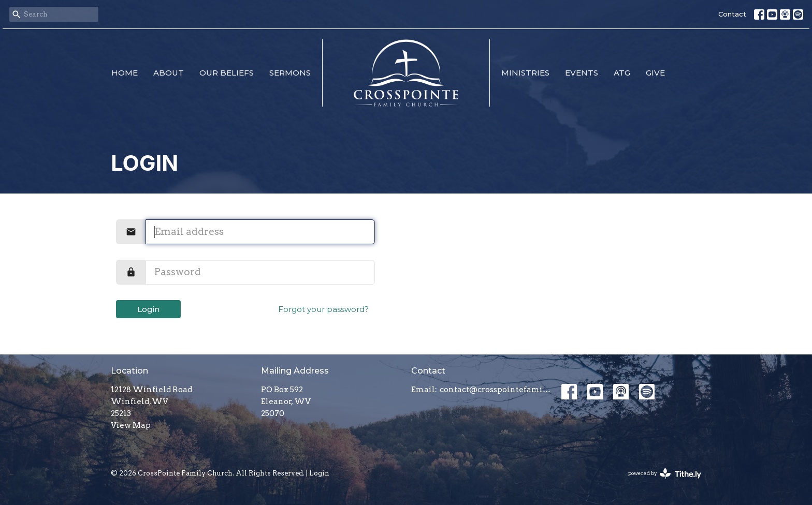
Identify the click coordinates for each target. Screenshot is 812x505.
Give (655, 73)
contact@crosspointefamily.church (495, 390)
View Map (131, 425)
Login (148, 309)
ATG (622, 73)
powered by (665, 474)
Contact (732, 14)
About (169, 73)
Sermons (290, 73)
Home (125, 73)
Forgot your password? (323, 309)
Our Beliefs (227, 73)
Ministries (525, 73)
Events (582, 73)
